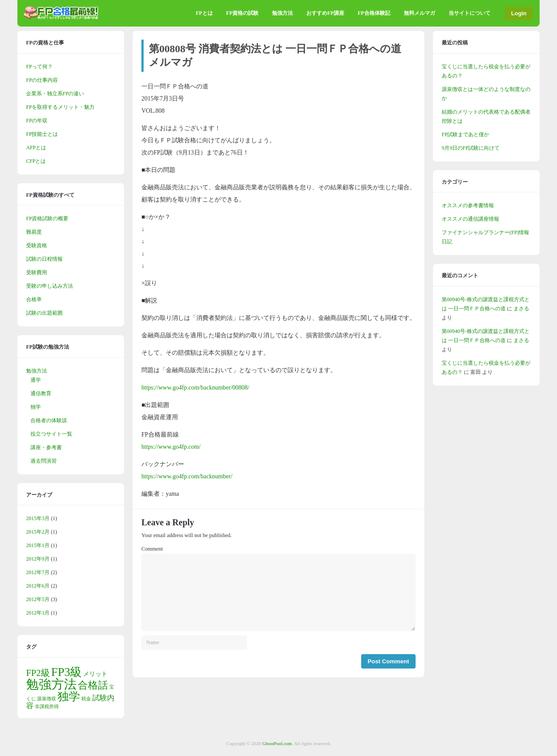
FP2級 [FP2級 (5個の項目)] (38, 673)
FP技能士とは (42, 134)
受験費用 (37, 272)
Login (519, 13)
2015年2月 (38, 532)
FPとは (204, 13)
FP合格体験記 (374, 13)
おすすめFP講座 (325, 13)
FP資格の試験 (243, 13)
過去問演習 (44, 461)
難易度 (34, 232)
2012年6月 (38, 586)
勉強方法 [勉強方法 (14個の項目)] (51, 684)
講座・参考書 (46, 447)
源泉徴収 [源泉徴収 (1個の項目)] (47, 699)
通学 (36, 380)
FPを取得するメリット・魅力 (60, 107)
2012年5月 (38, 599)
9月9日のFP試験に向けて (471, 148)
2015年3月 (38, 518)
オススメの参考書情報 (468, 205)
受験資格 (37, 245)
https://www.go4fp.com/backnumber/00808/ (195, 388)
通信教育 (41, 393)
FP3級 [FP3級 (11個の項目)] (67, 672)
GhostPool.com (277, 743)
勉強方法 (282, 13)
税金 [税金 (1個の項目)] (86, 699)
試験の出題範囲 (44, 313)
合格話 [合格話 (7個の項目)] (93, 685)
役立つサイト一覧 (51, 434)
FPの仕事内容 (42, 80)
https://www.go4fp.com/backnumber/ (187, 476)
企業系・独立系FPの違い (55, 94)
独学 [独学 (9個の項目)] (69, 697)
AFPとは (36, 148)
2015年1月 (38, 545)
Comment (152, 549)
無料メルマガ (419, 13)
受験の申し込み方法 (50, 286)
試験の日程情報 (44, 259)
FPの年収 (37, 121)
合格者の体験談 (49, 420)
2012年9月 (38, 559)
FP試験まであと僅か (465, 134)
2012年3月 (38, 613)
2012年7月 (38, 572)
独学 (36, 407)
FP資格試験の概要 (47, 218)
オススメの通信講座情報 (470, 219)
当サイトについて (470, 13)
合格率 (34, 299)
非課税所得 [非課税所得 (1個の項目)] (47, 707)
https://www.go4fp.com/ (171, 447)
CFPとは (36, 161)
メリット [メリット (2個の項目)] (95, 674)
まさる (521, 309)
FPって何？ (39, 67)
